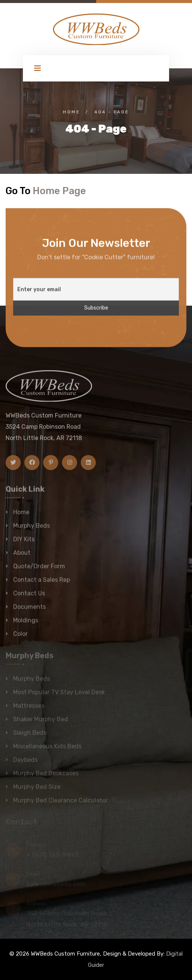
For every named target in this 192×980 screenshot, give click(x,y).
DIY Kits (24, 542)
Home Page (59, 191)
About (22, 556)
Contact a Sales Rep (42, 583)
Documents (29, 610)
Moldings (26, 623)
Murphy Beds (32, 529)
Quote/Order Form (39, 569)
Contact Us (29, 596)
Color (20, 637)
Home (71, 112)
